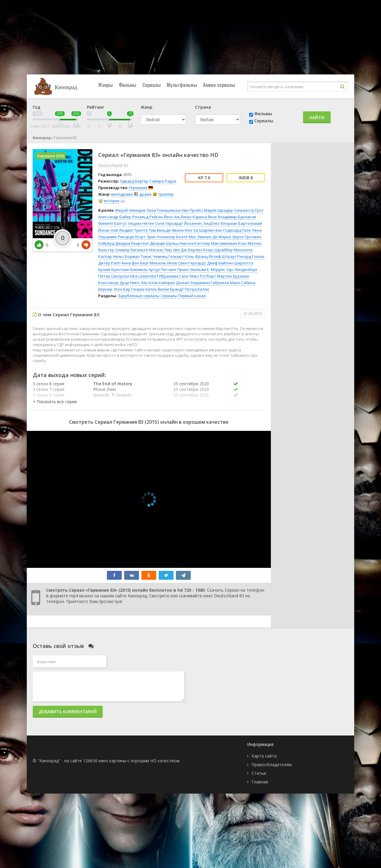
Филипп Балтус (113, 223)
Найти (317, 117)
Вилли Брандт (171, 289)
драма (145, 194)
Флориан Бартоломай (241, 223)
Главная (260, 782)
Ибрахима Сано (174, 276)
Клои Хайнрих (162, 283)
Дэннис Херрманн (193, 283)
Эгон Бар (122, 289)
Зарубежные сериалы (139, 296)
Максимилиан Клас (229, 243)
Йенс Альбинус (178, 217)
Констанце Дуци (114, 283)
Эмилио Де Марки (214, 237)
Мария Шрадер (218, 210)
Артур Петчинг (163, 269)
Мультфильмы (182, 85)
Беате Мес (186, 237)
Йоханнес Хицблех (202, 223)
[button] (55, 402)
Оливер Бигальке (132, 250)
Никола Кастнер (195, 243)
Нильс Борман (126, 256)
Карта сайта (264, 756)
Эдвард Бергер (134, 181)
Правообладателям (272, 765)
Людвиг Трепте (133, 230)
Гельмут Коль (181, 256)
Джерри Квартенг (132, 243)
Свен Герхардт (192, 263)
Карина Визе (205, 217)
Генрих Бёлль (144, 289)
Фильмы (128, 85)
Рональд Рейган (147, 217)
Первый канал (192, 296)
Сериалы (152, 85)
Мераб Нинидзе (130, 210)
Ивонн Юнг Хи (185, 230)
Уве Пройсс (192, 210)
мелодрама (122, 194)
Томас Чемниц (154, 256)
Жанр (147, 107)
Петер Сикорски (114, 276)
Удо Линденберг (242, 269)
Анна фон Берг (135, 263)
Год (37, 107)
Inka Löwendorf (144, 276)
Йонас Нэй (108, 230)
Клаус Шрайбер (218, 250)
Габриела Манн (225, 283)
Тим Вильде (160, 230)
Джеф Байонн (220, 263)
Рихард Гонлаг (251, 256)
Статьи (259, 773)
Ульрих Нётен (141, 223)
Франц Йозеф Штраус (216, 256)
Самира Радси (163, 181)
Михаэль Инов (163, 263)
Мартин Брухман (233, 276)
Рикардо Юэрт (132, 237)
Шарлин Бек (211, 230)
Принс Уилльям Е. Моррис (201, 269)
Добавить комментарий (68, 712)
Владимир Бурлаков (237, 217)
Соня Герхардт (169, 223)
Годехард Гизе (237, 230)
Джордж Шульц (164, 243)
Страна (203, 107)
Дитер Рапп (109, 263)
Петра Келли (197, 289)
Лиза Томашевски (164, 210)
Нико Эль (139, 283)
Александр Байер (115, 217)
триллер (166, 194)
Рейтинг (96, 107)
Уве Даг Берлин (187, 250)
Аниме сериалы (219, 85)
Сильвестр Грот (249, 210)
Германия (138, 188)
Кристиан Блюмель (129, 269)
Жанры (106, 85)
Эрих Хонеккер (161, 237)
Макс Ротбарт (203, 276)
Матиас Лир (160, 250)
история (112, 201)
